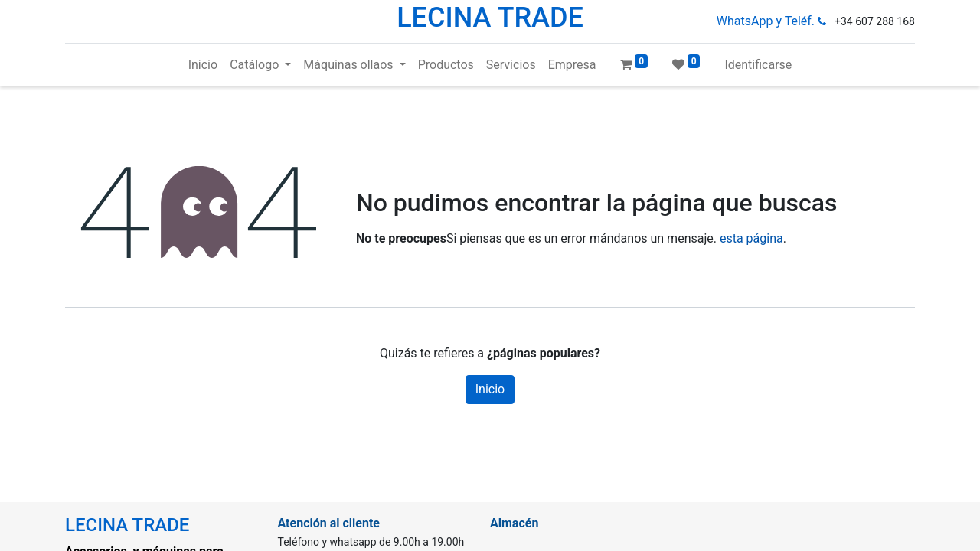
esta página (751, 238)
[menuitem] (203, 65)
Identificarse (758, 65)
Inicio (490, 389)
